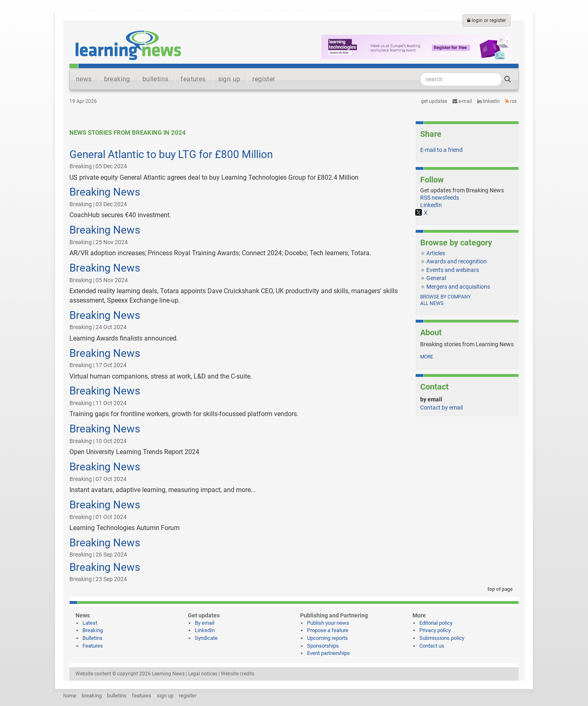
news (84, 79)
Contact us (432, 646)
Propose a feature (328, 630)
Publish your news (328, 623)
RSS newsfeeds (440, 198)
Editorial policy (436, 623)
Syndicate (206, 638)
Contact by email (441, 408)
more (427, 357)
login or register (487, 20)
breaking (117, 79)
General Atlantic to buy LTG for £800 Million (171, 154)
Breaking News (105, 192)
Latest (90, 623)
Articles (436, 253)
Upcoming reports (327, 638)
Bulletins (92, 638)
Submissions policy (442, 638)
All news (432, 303)
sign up (229, 79)
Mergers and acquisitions (458, 287)
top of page (499, 589)
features (193, 79)
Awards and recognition (457, 261)
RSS (511, 101)
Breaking (93, 630)
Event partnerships (329, 653)
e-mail (462, 101)
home (70, 696)
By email (205, 623)
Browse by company (445, 297)
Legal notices (203, 674)
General (436, 278)
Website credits (238, 674)
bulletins (156, 79)
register (264, 79)
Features (93, 646)
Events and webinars (453, 270)
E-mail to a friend (441, 150)
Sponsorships (323, 646)
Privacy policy (435, 630)
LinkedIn (489, 101)
